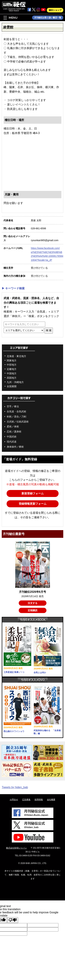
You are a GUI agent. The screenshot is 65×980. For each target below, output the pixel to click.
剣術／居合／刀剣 (16, 417)
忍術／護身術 (14, 432)
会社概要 (51, 800)
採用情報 (39, 800)
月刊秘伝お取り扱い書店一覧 (48, 18)
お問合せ (14, 800)
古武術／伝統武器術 (18, 422)
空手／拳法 (13, 406)
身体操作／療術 (15, 447)
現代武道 (12, 442)
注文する (33, 603)
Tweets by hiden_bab (15, 787)
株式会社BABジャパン (16, 848)
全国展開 (12, 386)
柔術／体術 (13, 426)
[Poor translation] (13, 920)
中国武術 (12, 437)
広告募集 (26, 800)
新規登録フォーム (33, 493)
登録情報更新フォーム (33, 504)
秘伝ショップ (55, 10)
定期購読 (33, 610)
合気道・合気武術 (16, 411)
